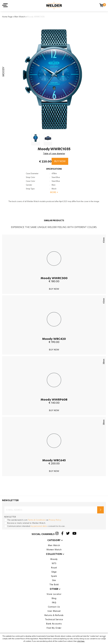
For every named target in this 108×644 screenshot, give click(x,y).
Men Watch (20, 17)
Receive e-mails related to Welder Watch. (27, 523)
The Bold (54, 585)
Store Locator (54, 594)
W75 (54, 563)
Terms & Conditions (37, 520)
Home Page (7, 17)
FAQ (54, 603)
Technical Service (54, 619)
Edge (54, 572)
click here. (81, 641)
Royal (54, 568)
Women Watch (54, 550)
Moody (54, 559)
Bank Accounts (54, 624)
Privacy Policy (55, 520)
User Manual (54, 611)
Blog (54, 598)
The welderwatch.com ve (34, 520)
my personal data (39, 526)
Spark (54, 576)
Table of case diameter (54, 154)
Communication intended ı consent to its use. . (37, 526)
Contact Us (54, 607)
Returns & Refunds (54, 615)
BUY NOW (60, 161)
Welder (54, 6)
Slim (54, 580)
